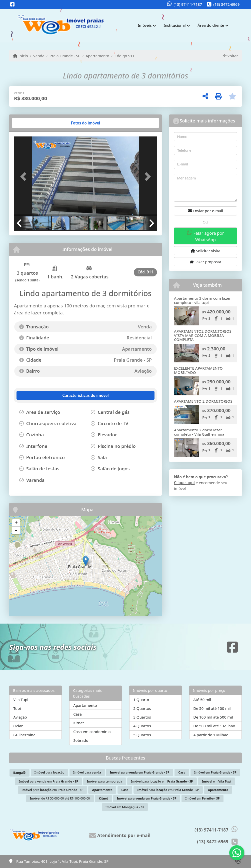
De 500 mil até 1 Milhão (214, 726)
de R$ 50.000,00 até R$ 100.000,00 (60, 798)
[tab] (30, 123)
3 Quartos (142, 717)
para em (140, 772)
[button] (25, 177)
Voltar (231, 56)
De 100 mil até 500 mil (213, 717)
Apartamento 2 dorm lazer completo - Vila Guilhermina (199, 432)
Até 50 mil (202, 700)
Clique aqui (184, 483)
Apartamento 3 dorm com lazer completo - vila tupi (202, 300)
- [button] (16, 530)
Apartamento (97, 56)
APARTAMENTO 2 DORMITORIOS (203, 401)
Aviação (20, 717)
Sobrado (81, 740)
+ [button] (16, 523)
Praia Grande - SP (65, 56)
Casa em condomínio (92, 732)
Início (20, 56)
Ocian (18, 726)
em (215, 772)
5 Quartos (142, 735)
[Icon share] (12, 5)
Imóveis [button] (145, 25)
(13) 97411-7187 (188, 4)
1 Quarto (141, 700)
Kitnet (78, 723)
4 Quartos (142, 726)
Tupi (17, 708)
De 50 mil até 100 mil (212, 708)
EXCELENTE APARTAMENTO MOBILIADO (198, 370)
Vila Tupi (21, 700)
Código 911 (125, 56)
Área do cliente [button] (211, 25)
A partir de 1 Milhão (211, 735)
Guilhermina (24, 735)
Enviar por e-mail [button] (205, 211)
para (49, 772)
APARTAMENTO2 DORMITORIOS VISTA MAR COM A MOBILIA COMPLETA (203, 335)
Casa (77, 714)
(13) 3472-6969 (226, 4)
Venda (39, 56)
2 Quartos (142, 708)
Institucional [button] (174, 25)
